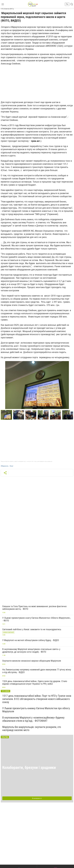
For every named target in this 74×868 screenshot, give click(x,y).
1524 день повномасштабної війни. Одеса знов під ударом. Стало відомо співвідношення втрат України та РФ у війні (35, 683)
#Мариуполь (5, 466)
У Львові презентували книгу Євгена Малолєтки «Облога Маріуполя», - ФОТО (36, 619)
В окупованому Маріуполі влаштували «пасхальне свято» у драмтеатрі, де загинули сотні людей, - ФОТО (31, 651)
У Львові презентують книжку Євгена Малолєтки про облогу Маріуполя (36, 710)
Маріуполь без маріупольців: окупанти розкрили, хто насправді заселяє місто (32, 729)
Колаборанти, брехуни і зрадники (29, 768)
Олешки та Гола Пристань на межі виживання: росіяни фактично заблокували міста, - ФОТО (34, 608)
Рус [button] (67, 4)
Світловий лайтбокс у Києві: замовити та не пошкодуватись (32, 629)
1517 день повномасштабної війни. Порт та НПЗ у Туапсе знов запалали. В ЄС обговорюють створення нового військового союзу (37, 699)
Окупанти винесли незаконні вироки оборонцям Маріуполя (32, 661)
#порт (11, 466)
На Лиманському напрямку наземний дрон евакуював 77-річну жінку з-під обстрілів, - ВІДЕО (37, 671)
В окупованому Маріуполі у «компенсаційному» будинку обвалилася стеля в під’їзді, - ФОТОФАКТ (33, 719)
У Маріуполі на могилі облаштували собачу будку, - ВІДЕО (31, 640)
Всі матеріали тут (37, 798)
